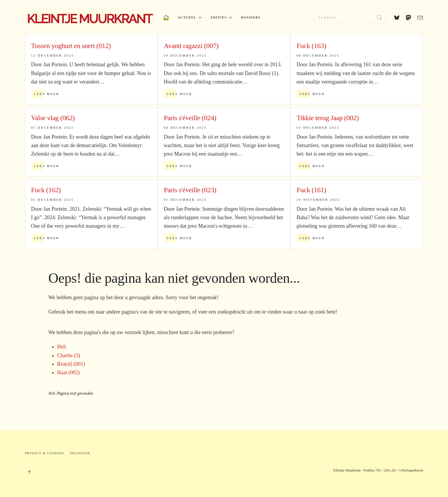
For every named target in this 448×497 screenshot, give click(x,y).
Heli (62, 347)
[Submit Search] (379, 18)
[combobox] (350, 18)
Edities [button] (221, 17)
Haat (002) (68, 372)
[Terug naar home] (90, 18)
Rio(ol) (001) (71, 364)
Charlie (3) (69, 355)
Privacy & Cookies (45, 453)
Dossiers (251, 17)
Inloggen (80, 453)
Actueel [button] (190, 17)
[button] (29, 472)
